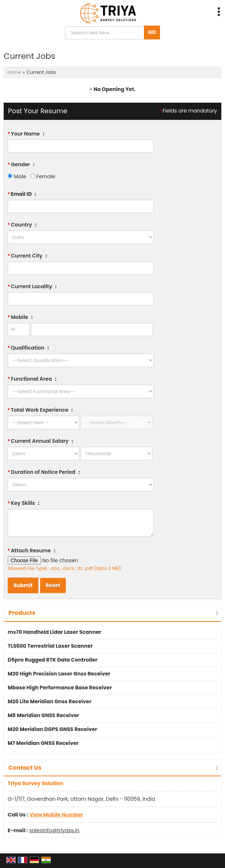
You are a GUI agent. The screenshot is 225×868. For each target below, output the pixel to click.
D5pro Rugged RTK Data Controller (53, 660)
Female (43, 176)
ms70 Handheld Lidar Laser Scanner (54, 632)
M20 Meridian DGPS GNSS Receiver (52, 729)
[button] (56, 815)
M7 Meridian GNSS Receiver (43, 743)
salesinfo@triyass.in (54, 830)
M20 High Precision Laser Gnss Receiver (59, 674)
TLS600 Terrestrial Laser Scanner (50, 646)
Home (14, 72)
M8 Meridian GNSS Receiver (43, 715)
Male (17, 176)
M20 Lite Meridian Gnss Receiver (49, 701)
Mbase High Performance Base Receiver (60, 688)
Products (22, 613)
